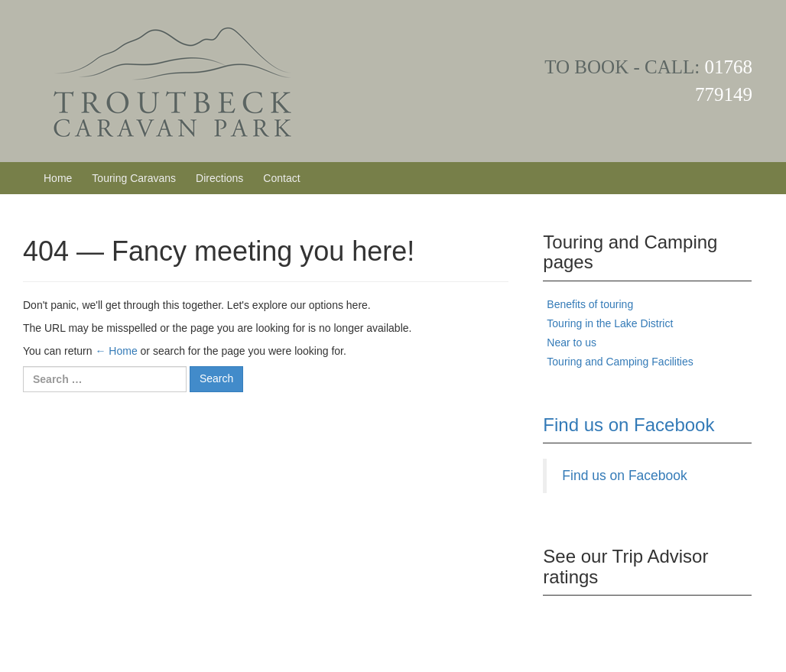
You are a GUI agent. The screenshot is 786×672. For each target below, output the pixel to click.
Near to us (572, 342)
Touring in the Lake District (610, 323)
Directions (219, 178)
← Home (116, 351)
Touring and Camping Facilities (620, 362)
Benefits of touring (590, 304)
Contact (281, 178)
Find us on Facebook (628, 425)
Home (58, 178)
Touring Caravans (134, 178)
